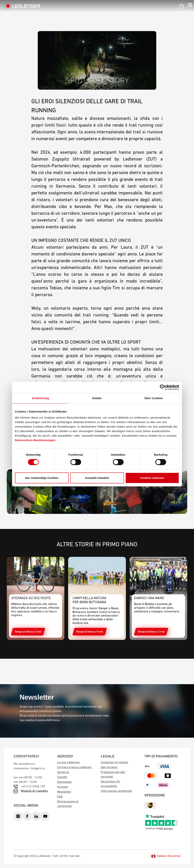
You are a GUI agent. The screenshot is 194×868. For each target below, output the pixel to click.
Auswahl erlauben (97, 478)
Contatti (62, 777)
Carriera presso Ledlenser (75, 767)
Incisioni (63, 787)
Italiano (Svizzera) (166, 856)
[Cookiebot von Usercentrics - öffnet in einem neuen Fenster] (163, 387)
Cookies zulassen (152, 478)
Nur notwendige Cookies (42, 478)
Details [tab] (97, 398)
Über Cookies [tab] (154, 398)
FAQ (60, 797)
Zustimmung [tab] (40, 398)
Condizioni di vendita (114, 763)
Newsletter (64, 792)
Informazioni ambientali (116, 791)
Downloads (64, 782)
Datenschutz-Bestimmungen (35, 440)
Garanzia (63, 772)
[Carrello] (182, 6)
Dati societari (109, 767)
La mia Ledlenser (69, 763)
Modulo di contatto (34, 791)
